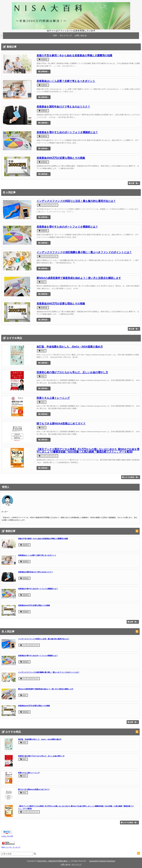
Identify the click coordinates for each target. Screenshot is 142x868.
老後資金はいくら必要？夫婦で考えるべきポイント (66, 81)
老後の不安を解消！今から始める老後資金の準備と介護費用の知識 (74, 55)
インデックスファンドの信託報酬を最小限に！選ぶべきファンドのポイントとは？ (84, 252)
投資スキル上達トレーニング (53, 398)
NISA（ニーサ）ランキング (11, 847)
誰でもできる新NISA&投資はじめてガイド (61, 423)
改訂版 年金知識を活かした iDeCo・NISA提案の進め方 (70, 347)
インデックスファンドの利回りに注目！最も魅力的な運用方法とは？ (76, 201)
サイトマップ (66, 36)
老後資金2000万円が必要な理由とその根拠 (61, 158)
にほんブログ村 (7, 836)
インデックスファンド (48, 205)
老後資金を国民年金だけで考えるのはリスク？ (63, 107)
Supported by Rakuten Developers (102, 861)
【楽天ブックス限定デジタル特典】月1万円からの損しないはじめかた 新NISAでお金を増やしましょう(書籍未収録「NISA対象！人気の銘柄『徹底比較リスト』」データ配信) (88, 451)
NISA (42, 282)
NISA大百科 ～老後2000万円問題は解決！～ (54, 861)
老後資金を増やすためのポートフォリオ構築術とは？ (67, 132)
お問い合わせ (81, 36)
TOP (55, 36)
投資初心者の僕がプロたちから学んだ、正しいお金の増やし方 (72, 372)
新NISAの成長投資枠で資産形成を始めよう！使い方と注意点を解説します (79, 278)
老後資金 (43, 59)
